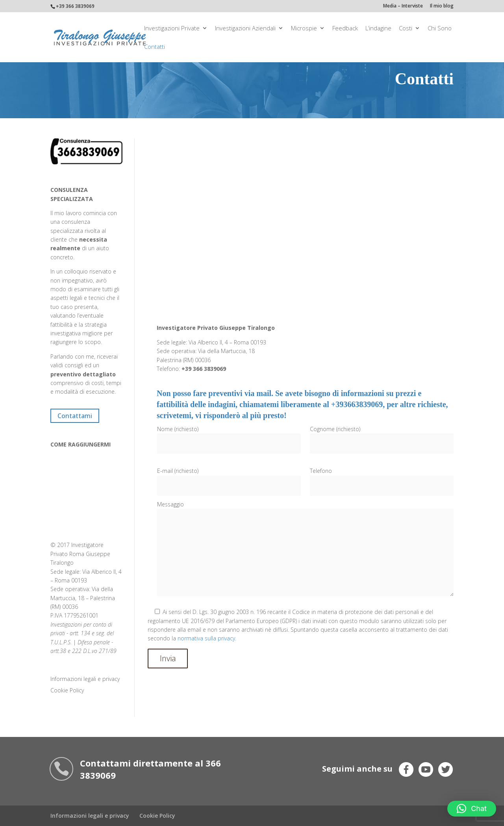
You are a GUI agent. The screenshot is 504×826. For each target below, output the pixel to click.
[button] (472, 809)
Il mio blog (442, 6)
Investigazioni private (172, 29)
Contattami (75, 416)
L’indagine (378, 29)
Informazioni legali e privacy (85, 679)
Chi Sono (440, 29)
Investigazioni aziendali (245, 29)
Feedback (345, 29)
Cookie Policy (67, 690)
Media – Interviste (403, 6)
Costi (406, 29)
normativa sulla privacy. (207, 638)
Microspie (304, 29)
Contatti (155, 47)
